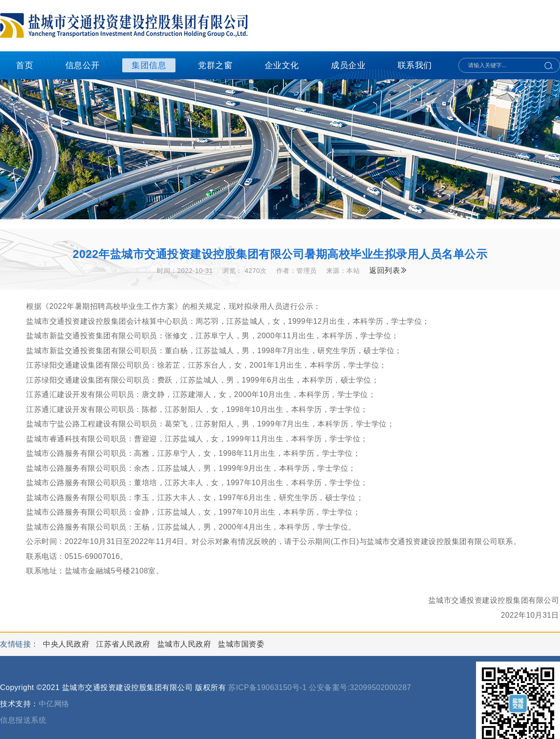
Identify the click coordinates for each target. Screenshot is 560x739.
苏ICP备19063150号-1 (267, 687)
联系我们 (415, 65)
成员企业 (348, 65)
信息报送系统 (23, 720)
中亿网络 (54, 704)
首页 (24, 65)
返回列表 (388, 270)
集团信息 (149, 65)
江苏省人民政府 (124, 644)
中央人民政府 (67, 644)
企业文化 (282, 65)
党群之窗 (215, 65)
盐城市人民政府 (185, 644)
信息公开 (83, 65)
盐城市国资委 (241, 644)
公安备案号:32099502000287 (360, 687)
